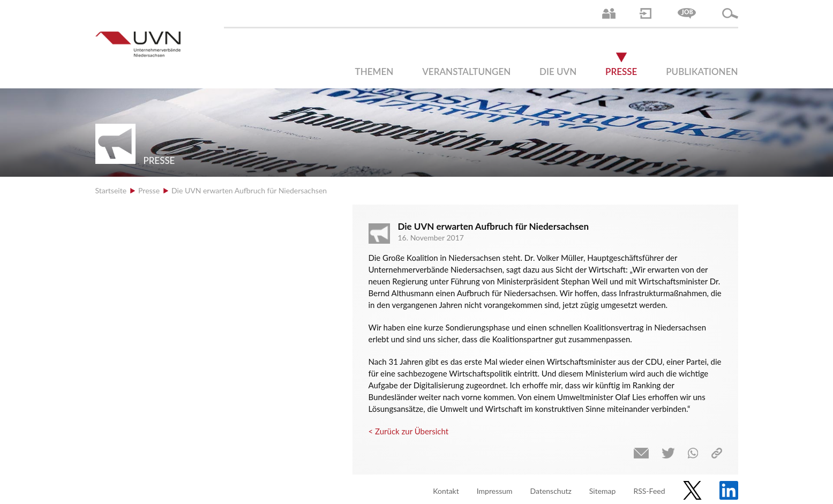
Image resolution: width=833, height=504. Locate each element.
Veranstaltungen (466, 72)
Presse (621, 72)
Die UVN (558, 72)
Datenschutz (551, 491)
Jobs (687, 13)
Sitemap (603, 491)
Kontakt (446, 491)
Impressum (495, 491)
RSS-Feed (649, 491)
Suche (730, 13)
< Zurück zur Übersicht (409, 431)
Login (646, 13)
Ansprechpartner (609, 13)
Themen (374, 72)
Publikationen (702, 72)
